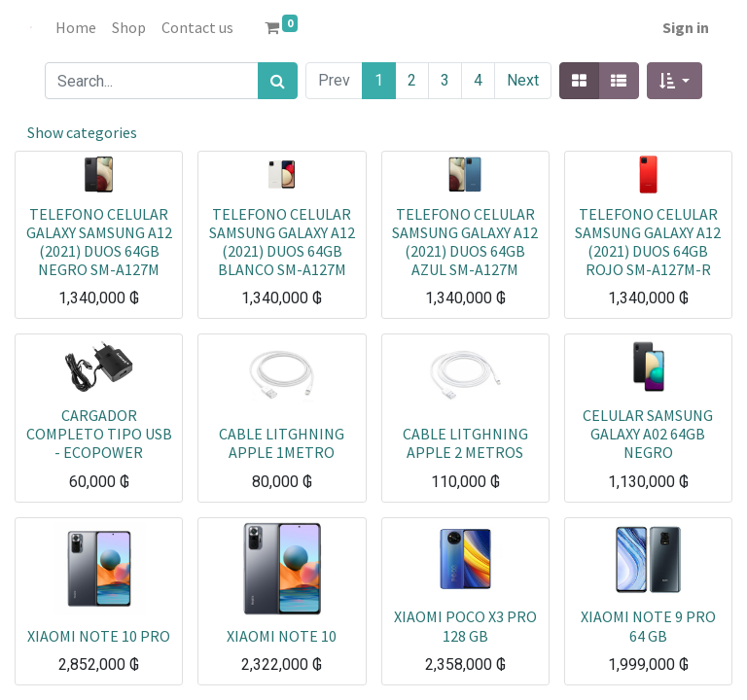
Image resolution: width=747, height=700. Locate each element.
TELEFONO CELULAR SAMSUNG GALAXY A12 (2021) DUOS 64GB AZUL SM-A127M (465, 242)
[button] (675, 81)
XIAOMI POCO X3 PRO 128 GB (465, 626)
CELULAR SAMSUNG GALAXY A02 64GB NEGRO (648, 434)
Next (523, 80)
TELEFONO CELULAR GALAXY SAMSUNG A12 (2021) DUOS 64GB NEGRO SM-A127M (99, 242)
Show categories (82, 132)
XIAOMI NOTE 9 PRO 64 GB (648, 626)
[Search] (278, 81)
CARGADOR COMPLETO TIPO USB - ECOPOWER (99, 434)
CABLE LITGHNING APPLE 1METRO (282, 443)
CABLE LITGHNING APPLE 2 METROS (465, 443)
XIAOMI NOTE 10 (282, 636)
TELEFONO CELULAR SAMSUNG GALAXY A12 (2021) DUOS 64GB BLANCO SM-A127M (282, 242)
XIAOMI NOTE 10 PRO (99, 636)
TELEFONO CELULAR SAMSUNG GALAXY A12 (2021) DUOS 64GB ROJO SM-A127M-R (648, 242)
